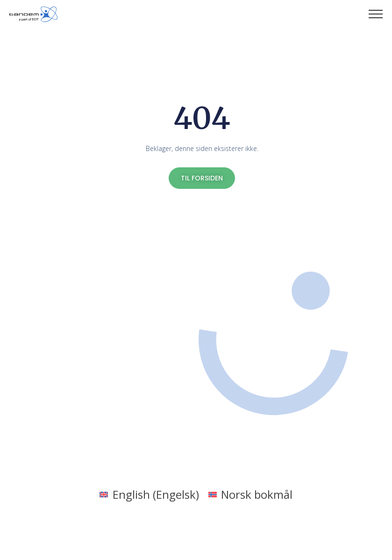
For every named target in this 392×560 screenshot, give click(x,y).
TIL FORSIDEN (202, 178)
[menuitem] (149, 494)
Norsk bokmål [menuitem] (257, 494)
